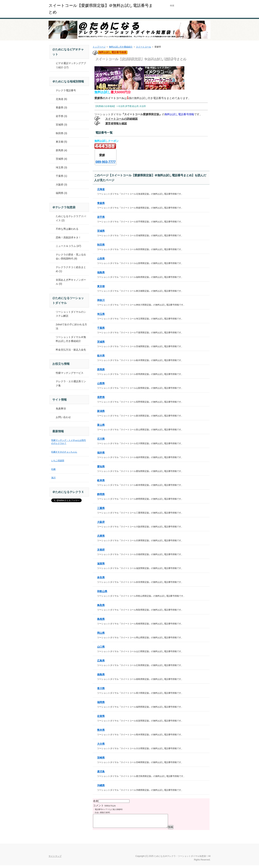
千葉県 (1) (61, 176)
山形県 (101, 259)
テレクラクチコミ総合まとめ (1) (71, 269)
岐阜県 (101, 480)
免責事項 (61, 409)
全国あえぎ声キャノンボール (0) (71, 282)
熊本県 (101, 730)
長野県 (101, 397)
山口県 (101, 647)
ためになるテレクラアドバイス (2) (71, 218)
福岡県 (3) (61, 193)
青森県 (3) (61, 107)
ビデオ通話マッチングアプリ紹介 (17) (71, 65)
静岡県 (101, 494)
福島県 (101, 272)
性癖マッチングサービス (70, 373)
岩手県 (101, 217)
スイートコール (144, 47)
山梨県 (101, 383)
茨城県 (101, 342)
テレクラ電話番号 (66, 90)
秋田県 (101, 245)
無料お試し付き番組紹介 (121, 47)
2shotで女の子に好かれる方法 (71, 327)
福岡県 (101, 702)
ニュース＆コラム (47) (68, 246)
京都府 (101, 550)
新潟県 (101, 411)
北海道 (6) (61, 99)
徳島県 (101, 674)
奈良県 (101, 577)
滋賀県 (101, 564)
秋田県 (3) (61, 133)
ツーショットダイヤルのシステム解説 (71, 314)
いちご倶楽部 (58, 461)
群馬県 (101, 369)
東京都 (101, 286)
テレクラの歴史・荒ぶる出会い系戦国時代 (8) (71, 257)
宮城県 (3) (61, 125)
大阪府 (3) (61, 185)
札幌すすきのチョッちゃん (64, 452)
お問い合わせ (63, 417)
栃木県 (101, 356)
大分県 (101, 744)
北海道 (101, 189)
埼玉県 (101, 314)
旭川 (53, 478)
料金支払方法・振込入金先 (71, 350)
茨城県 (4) (61, 159)
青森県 (101, 203)
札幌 (53, 469)
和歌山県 (102, 591)
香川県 (101, 688)
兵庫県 (101, 536)
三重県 (101, 508)
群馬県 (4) (61, 150)
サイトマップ (55, 859)
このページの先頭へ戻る (198, 850)
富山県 (101, 425)
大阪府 (101, 522)
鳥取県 (101, 605)
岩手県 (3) (61, 116)
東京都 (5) (61, 142)
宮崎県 (101, 758)
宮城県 (101, 231)
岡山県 (101, 633)
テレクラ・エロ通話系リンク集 (71, 383)
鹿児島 (101, 771)
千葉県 (101, 328)
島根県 (101, 619)
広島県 (101, 661)
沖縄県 (101, 785)
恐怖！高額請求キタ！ (68, 237)
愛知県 (101, 466)
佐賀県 (101, 716)
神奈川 (101, 300)
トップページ (99, 47)
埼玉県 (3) (61, 167)
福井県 (101, 453)
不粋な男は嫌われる (67, 229)
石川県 (101, 439)
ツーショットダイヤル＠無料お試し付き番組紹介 (71, 339)
